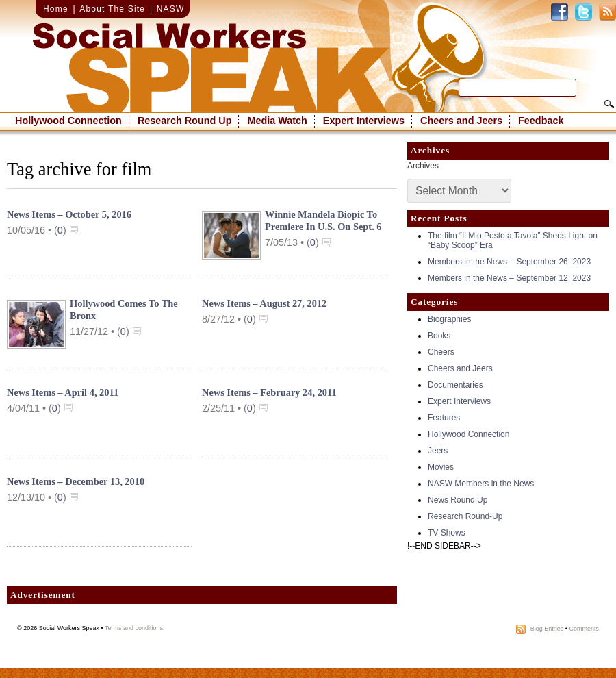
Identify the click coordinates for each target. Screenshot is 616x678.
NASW (171, 9)
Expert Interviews (364, 121)
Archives (423, 166)
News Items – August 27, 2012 (264, 303)
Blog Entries (547, 629)
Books (439, 336)
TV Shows (447, 533)
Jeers (438, 451)
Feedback (541, 121)
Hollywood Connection (68, 121)
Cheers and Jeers (461, 121)
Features (444, 418)
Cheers (441, 352)
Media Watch (277, 121)
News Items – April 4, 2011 (63, 392)
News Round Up (458, 500)
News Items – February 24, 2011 (269, 392)
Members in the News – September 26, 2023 (509, 262)
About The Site (112, 9)
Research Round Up (185, 121)
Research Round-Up (465, 516)
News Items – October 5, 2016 (69, 214)
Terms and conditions (134, 628)
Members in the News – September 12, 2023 (509, 278)
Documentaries (455, 385)
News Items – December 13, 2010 (76, 481)
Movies (441, 467)
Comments (584, 629)
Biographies (449, 319)
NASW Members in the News (481, 484)
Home (56, 9)
